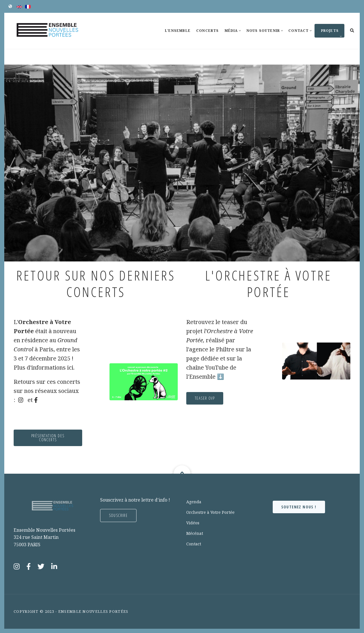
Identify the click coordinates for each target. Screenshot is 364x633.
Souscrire (118, 515)
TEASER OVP (177, 398)
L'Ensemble (178, 31)
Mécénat (195, 533)
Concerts (208, 31)
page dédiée (176, 358)
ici (43, 367)
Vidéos (193, 523)
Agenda (194, 502)
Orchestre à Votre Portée (210, 512)
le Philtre (194, 349)
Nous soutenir (266, 36)
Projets (329, 33)
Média (234, 36)
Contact (301, 36)
